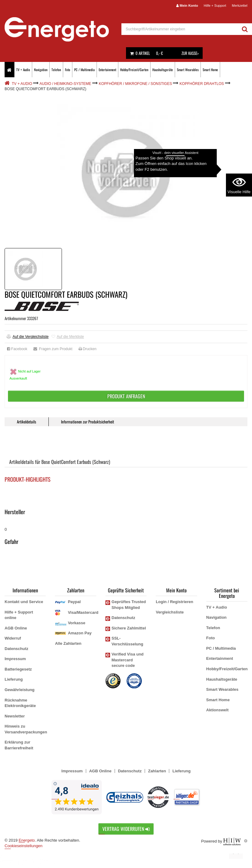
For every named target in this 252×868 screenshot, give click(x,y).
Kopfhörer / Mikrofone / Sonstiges (135, 84)
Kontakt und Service (24, 602)
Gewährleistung (20, 690)
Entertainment (107, 70)
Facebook (17, 349)
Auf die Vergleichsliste (27, 337)
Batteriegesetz (18, 669)
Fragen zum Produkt (53, 349)
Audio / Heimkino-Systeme (65, 84)
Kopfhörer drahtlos (202, 84)
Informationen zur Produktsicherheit (88, 422)
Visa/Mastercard (83, 612)
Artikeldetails (27, 422)
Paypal (74, 602)
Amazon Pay (80, 633)
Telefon (56, 70)
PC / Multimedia (84, 70)
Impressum (15, 659)
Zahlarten (157, 771)
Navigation (41, 70)
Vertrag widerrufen (126, 829)
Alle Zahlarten (68, 643)
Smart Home (210, 70)
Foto (68, 70)
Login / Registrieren (174, 602)
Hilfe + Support (215, 6)
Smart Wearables (188, 70)
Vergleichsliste (170, 612)
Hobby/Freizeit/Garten (134, 70)
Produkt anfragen (126, 396)
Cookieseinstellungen (24, 846)
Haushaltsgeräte (163, 70)
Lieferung (14, 679)
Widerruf (13, 638)
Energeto (27, 840)
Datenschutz (16, 649)
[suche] (180, 29)
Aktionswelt (218, 710)
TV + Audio (23, 70)
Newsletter (15, 716)
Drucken (88, 349)
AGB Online (16, 628)
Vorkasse (76, 623)
